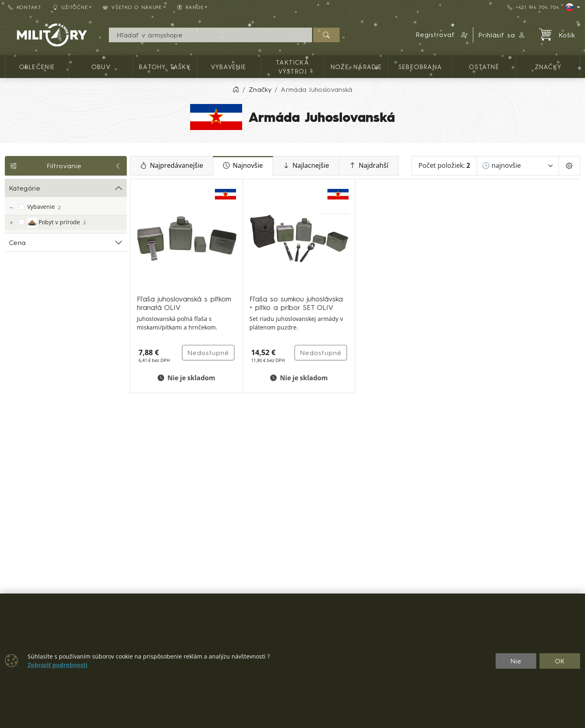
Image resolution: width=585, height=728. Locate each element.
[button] (442, 35)
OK (560, 661)
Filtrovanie (66, 166)
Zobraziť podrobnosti (57, 665)
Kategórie (25, 188)
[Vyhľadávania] (210, 35)
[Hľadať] (326, 35)
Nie (516, 661)
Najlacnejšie (306, 166)
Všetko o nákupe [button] (132, 7)
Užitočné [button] (70, 7)
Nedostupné (208, 353)
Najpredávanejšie (172, 166)
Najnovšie (243, 166)
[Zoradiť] (518, 166)
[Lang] (573, 7)
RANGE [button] (190, 7)
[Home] (236, 89)
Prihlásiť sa (502, 35)
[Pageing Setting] (569, 166)
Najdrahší (369, 166)
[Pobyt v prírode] (11, 223)
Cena (17, 243)
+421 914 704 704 (533, 7)
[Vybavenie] (11, 208)
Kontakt (25, 7)
